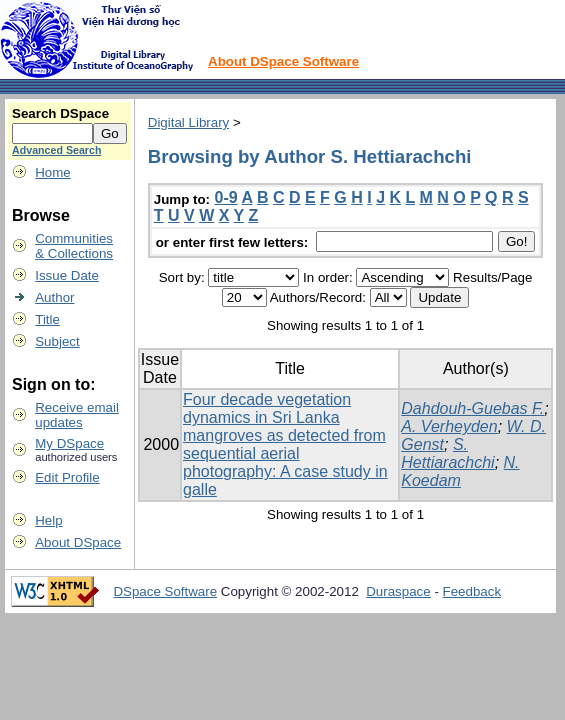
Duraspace (398, 591)
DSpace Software (165, 591)
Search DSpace (60, 113)
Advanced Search (56, 150)
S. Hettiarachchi (447, 453)
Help (48, 520)
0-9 (226, 197)
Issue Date (67, 275)
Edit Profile (67, 477)
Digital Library (188, 122)
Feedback (472, 591)
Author (54, 297)
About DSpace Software (283, 61)
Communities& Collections (74, 246)
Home (53, 172)
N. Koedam (460, 471)
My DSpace (69, 443)
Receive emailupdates (77, 415)
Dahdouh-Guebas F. (472, 408)
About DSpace (78, 542)
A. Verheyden (449, 426)
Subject (57, 341)
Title (47, 319)
